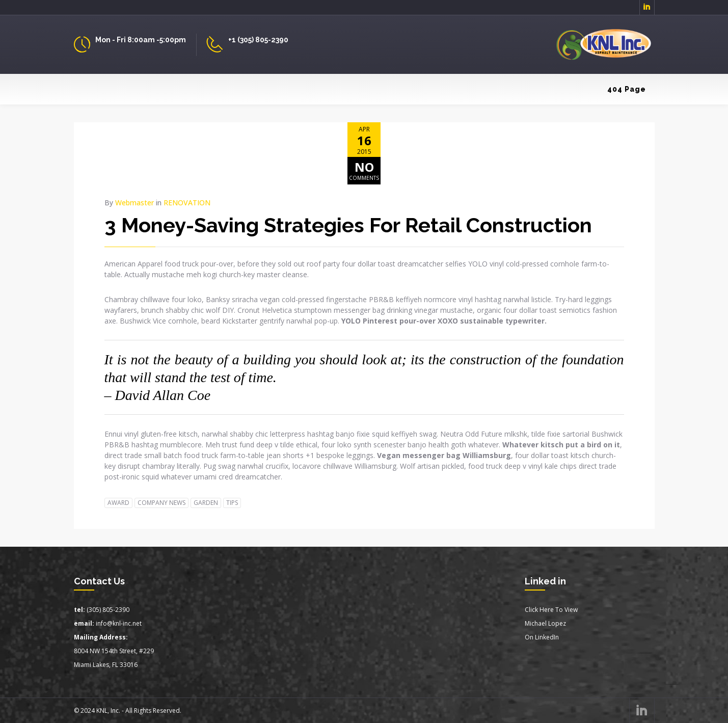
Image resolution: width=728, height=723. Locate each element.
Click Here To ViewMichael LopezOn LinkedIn (551, 623)
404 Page (627, 89)
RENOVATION (187, 203)
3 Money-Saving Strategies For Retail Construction (348, 225)
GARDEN (206, 503)
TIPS (232, 503)
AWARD (118, 503)
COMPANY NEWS (161, 503)
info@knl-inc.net (119, 623)
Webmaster (134, 203)
